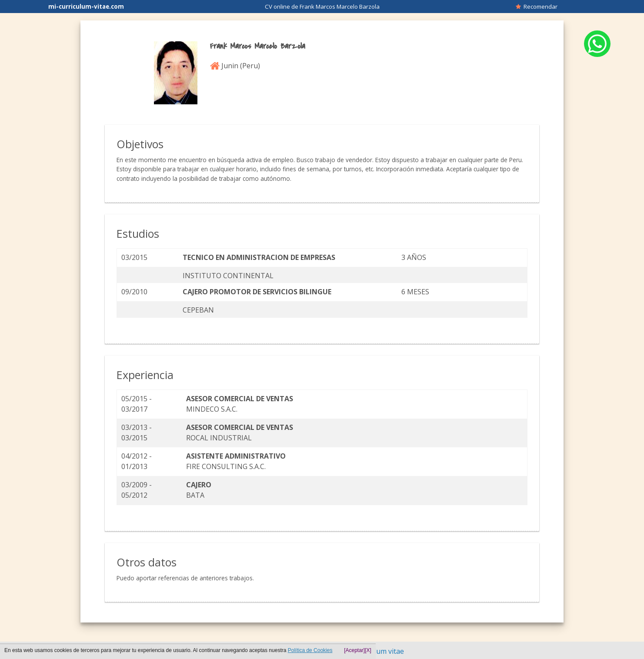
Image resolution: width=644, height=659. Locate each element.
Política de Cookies (310, 650)
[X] (368, 650)
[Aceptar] (354, 650)
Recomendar (537, 7)
